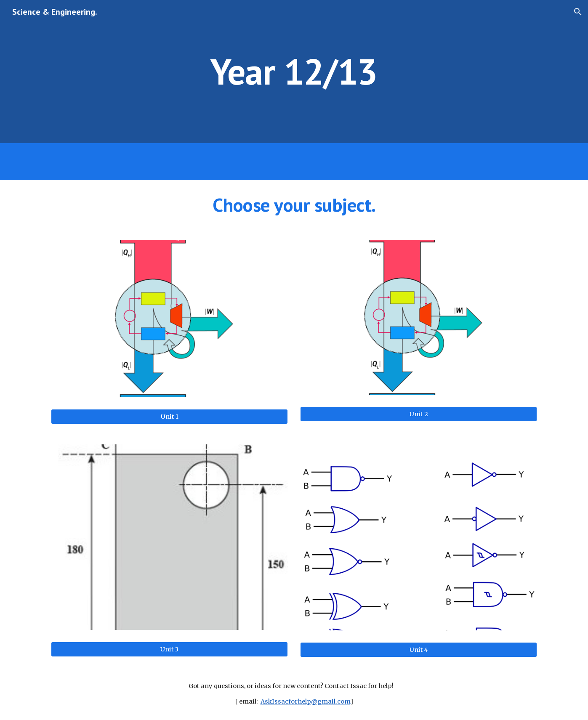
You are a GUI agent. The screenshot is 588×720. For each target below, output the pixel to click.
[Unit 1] (169, 416)
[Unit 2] (418, 414)
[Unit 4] (418, 650)
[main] (294, 71)
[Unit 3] (169, 649)
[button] (578, 12)
